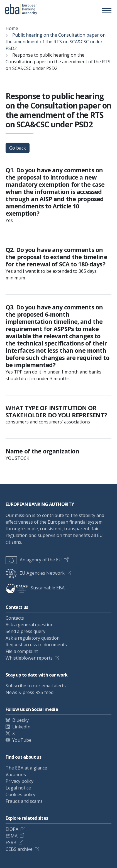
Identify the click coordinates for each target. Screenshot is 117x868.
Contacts (15, 618)
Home (12, 28)
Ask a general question (30, 625)
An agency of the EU (34, 560)
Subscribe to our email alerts (36, 686)
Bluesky (20, 720)
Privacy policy (19, 781)
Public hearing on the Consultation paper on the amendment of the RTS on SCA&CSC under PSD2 (56, 42)
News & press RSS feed (30, 692)
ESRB (11, 842)
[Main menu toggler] (106, 11)
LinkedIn (21, 727)
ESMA (12, 836)
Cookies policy (20, 794)
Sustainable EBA (35, 588)
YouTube (22, 740)
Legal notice (18, 788)
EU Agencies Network (35, 573)
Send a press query (25, 631)
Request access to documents (36, 645)
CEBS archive (19, 849)
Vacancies (16, 774)
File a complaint (22, 651)
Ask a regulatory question (33, 638)
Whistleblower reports (29, 658)
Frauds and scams (24, 801)
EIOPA (12, 829)
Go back (18, 148)
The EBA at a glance (26, 768)
